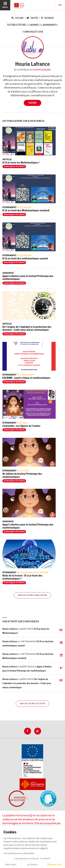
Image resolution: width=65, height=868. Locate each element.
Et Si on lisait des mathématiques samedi (25, 259)
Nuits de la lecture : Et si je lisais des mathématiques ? (22, 577)
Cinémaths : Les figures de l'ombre (21, 426)
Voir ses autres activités (33, 704)
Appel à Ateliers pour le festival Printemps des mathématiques (28, 278)
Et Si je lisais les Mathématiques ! (21, 163)
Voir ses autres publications (32, 595)
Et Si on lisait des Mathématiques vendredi (26, 211)
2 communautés (41, 69)
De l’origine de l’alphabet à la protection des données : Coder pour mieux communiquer (27, 329)
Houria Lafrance (10, 629)
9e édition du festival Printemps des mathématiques (22, 475)
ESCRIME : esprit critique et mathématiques (26, 378)
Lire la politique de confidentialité (19, 853)
